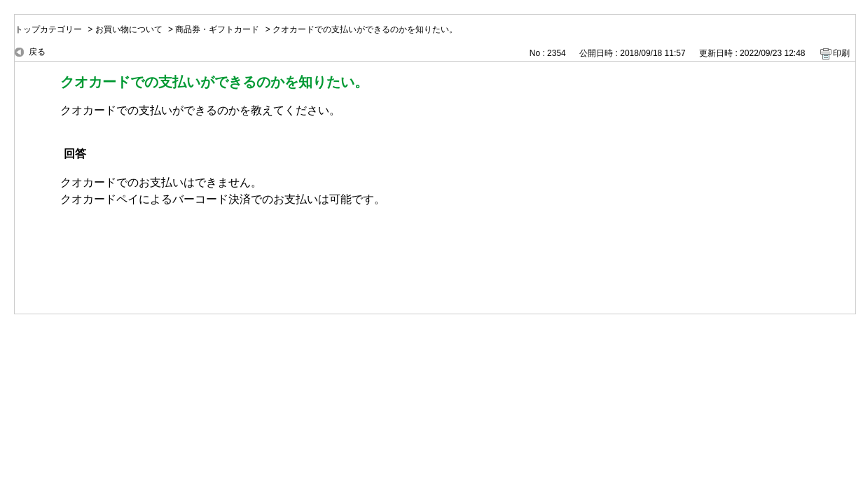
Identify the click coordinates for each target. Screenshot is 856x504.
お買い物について (129, 29)
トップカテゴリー (48, 29)
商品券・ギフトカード (217, 29)
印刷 (841, 53)
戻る (37, 52)
